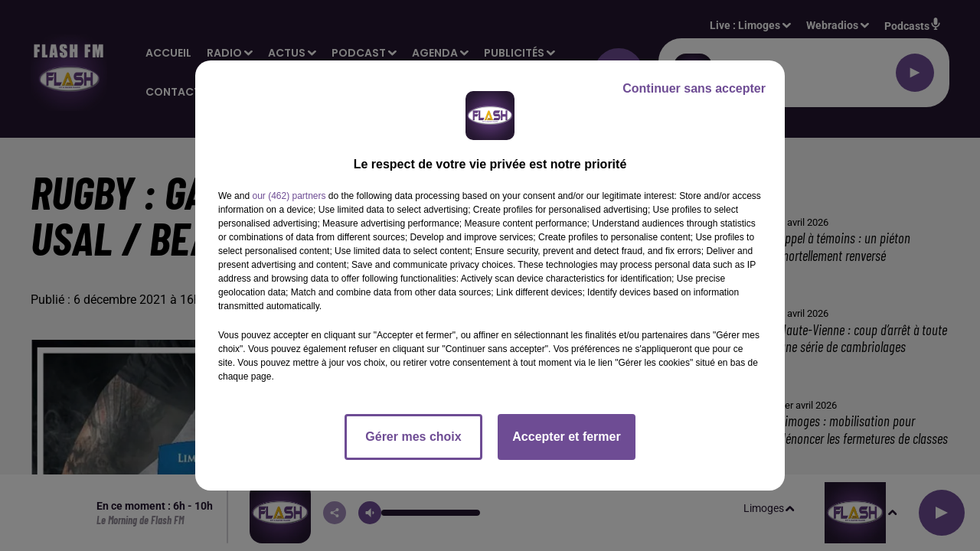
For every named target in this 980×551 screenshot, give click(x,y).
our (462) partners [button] (289, 196)
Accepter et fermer (566, 437)
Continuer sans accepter (694, 88)
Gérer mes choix (413, 437)
